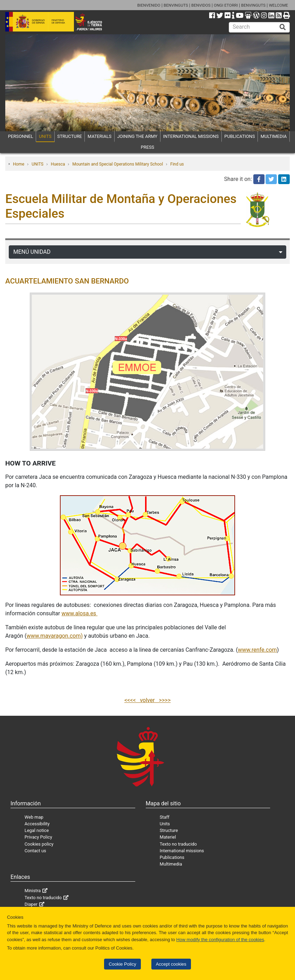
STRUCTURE (70, 136)
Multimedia (171, 864)
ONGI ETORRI (226, 5)
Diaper (31, 904)
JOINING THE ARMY (137, 136)
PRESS (147, 147)
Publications (172, 857)
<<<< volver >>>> (147, 700)
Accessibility (37, 824)
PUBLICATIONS (239, 136)
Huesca (58, 164)
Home (19, 164)
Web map (34, 817)
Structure (169, 830)
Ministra (33, 891)
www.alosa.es (79, 613)
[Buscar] (283, 27)
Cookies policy (39, 844)
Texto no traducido (178, 844)
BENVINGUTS (176, 5)
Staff (165, 817)
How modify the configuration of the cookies (220, 940)
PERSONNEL (21, 136)
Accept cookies (171, 964)
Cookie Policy (122, 964)
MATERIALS (100, 136)
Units (165, 824)
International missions (182, 851)
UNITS (45, 136)
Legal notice (37, 830)
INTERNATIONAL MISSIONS (191, 136)
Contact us (35, 851)
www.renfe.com (258, 650)
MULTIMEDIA (274, 136)
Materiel (168, 837)
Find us (177, 164)
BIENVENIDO (149, 5)
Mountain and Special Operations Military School (118, 164)
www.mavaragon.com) (55, 636)
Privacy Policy (38, 837)
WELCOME (278, 5)
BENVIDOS (201, 5)
